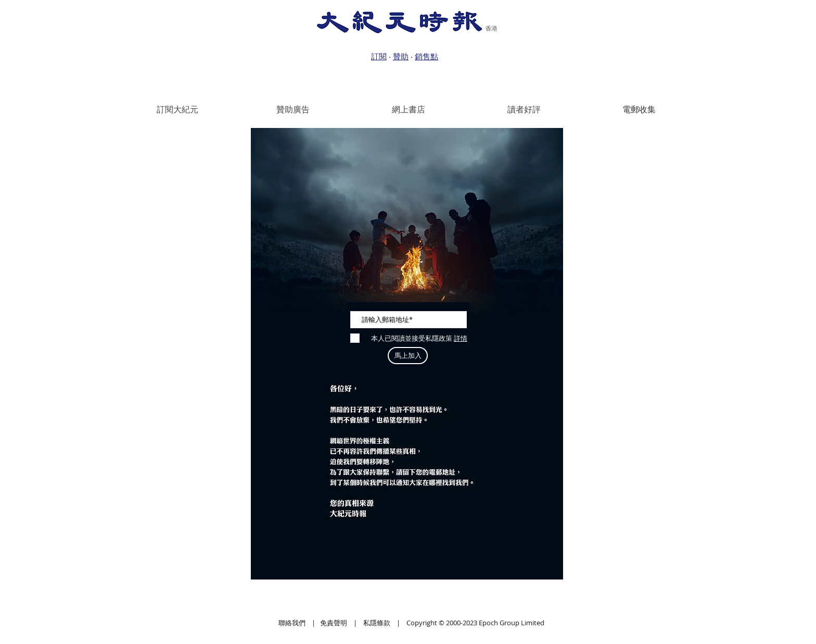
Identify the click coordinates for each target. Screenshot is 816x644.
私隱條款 (377, 623)
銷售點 (426, 56)
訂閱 (379, 56)
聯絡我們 (292, 623)
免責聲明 (334, 623)
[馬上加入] (408, 356)
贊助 (401, 56)
